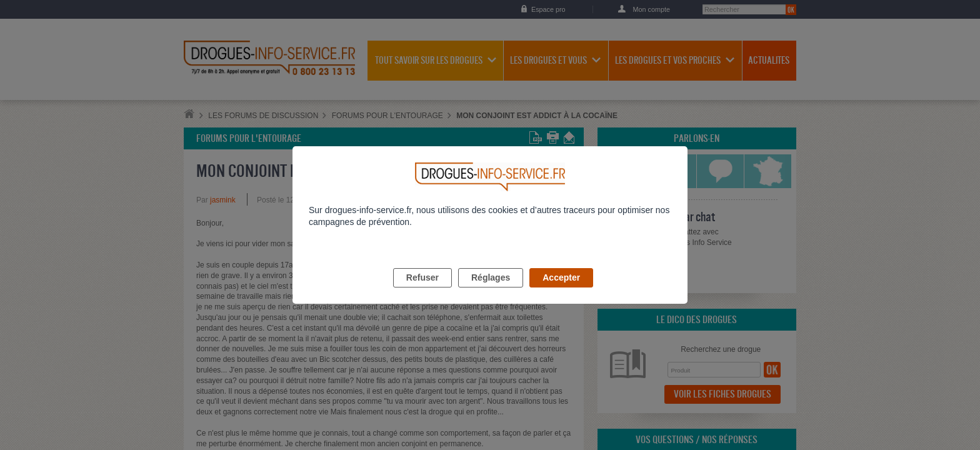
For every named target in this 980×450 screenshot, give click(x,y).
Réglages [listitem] (491, 292)
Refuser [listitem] (422, 292)
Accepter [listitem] (561, 292)
